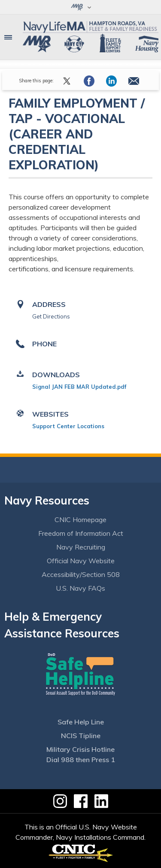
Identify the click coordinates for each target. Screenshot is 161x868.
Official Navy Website (81, 561)
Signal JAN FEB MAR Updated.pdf (79, 387)
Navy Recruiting (81, 547)
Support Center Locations (68, 426)
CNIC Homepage (80, 520)
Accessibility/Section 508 (81, 574)
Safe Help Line (81, 722)
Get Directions (51, 316)
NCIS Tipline (81, 736)
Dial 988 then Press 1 (81, 760)
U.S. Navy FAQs (80, 588)
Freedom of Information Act (81, 533)
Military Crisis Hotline (80, 749)
